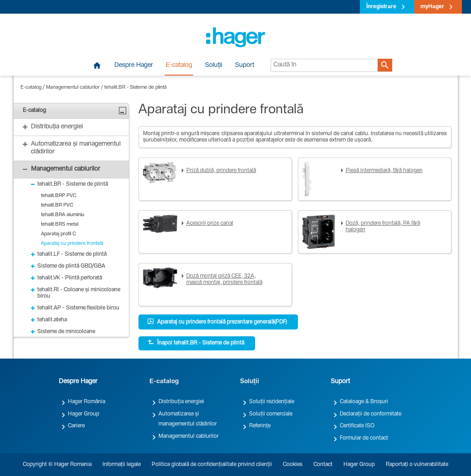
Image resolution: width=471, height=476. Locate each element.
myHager (432, 7)
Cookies (293, 465)
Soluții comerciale (271, 414)
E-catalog (179, 66)
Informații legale (122, 465)
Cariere (76, 426)
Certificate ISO (357, 426)
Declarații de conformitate (371, 414)
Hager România (87, 402)
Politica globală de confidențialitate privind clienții (212, 465)
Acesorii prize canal (210, 223)
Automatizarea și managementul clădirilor (188, 419)
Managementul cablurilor (73, 88)
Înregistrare (381, 7)
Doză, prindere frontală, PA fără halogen (383, 227)
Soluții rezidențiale (272, 402)
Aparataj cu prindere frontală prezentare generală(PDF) (217, 322)
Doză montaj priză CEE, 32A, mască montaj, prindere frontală (224, 279)
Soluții (214, 66)
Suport (245, 66)
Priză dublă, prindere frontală (221, 171)
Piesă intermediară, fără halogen (384, 171)
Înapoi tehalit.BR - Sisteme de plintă (196, 343)
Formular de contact (364, 438)
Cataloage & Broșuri (364, 402)
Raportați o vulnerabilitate (417, 465)
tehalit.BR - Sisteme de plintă (136, 88)
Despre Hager (134, 66)
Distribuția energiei (181, 402)
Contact (323, 465)
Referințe (260, 426)
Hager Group (84, 414)
